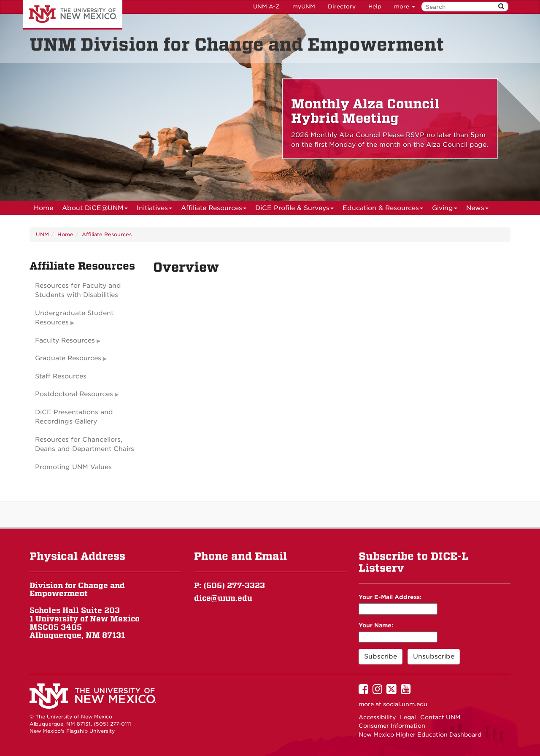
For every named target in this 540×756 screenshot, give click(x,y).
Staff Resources (61, 376)
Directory (342, 7)
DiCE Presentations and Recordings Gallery (74, 417)
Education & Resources (383, 209)
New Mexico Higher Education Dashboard (420, 734)
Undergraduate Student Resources (74, 318)
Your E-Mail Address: (390, 597)
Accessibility (377, 717)
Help (375, 7)
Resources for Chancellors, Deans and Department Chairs (85, 444)
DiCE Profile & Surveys (294, 209)
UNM (42, 234)
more (405, 7)
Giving (445, 209)
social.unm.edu (405, 704)
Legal (408, 717)
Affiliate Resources (214, 209)
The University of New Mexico (73, 15)
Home (43, 208)
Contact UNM (440, 717)
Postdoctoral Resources (74, 394)
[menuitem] (43, 208)
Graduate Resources (68, 358)
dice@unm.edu (223, 598)
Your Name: (376, 625)
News (477, 209)
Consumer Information (392, 726)
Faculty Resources (65, 340)
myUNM (304, 7)
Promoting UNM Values (73, 467)
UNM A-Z (266, 7)
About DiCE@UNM (95, 209)
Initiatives (154, 209)
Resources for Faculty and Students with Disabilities (78, 290)
